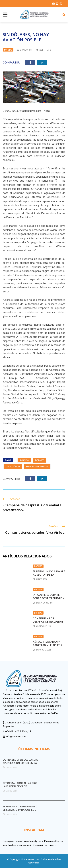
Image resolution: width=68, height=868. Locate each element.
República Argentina (37, 466)
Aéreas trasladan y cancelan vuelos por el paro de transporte (49, 645)
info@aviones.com (16, 736)
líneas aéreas (13, 466)
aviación (24, 460)
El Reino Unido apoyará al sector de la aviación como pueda (49, 575)
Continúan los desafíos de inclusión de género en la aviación (48, 623)
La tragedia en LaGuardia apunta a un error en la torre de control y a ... (20, 763)
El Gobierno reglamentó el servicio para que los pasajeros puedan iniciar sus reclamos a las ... (20, 811)
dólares (40, 460)
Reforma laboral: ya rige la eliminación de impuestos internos (20, 786)
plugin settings (46, 845)
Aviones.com (33, 859)
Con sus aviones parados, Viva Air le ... (35, 532)
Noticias (8, 50)
